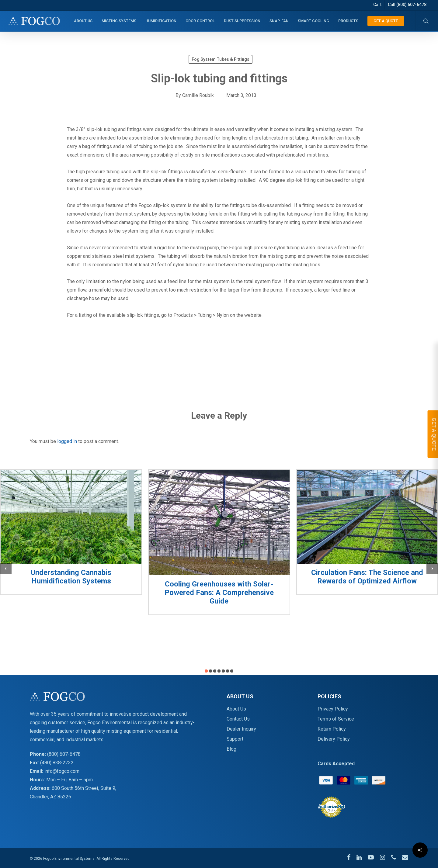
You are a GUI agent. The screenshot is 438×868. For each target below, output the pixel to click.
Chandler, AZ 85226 (50, 797)
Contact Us (238, 719)
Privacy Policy (333, 709)
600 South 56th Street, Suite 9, (84, 788)
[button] (206, 671)
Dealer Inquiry (241, 729)
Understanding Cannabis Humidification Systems (71, 577)
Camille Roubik (198, 95)
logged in (67, 441)
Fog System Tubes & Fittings (221, 59)
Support (235, 739)
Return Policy (332, 729)
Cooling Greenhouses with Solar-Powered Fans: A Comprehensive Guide (219, 593)
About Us (236, 709)
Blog (231, 749)
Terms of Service (336, 719)
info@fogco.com (62, 771)
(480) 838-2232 (57, 763)
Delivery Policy (334, 739)
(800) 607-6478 (64, 754)
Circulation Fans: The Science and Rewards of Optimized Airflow (367, 577)
